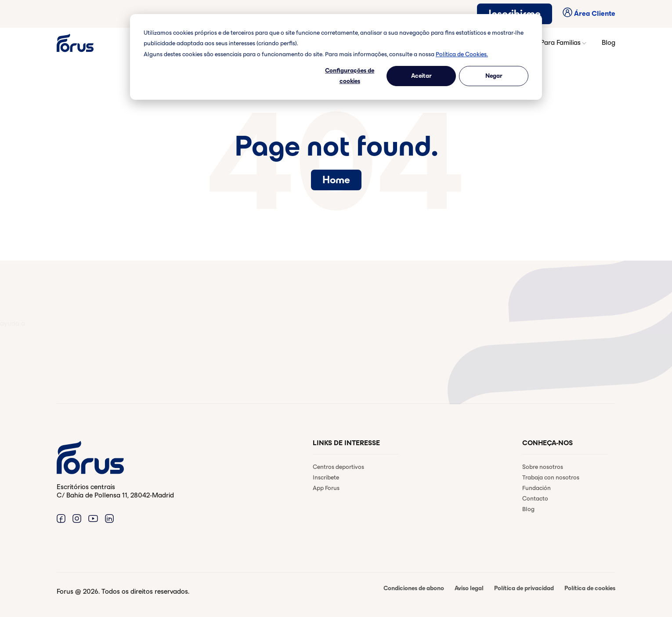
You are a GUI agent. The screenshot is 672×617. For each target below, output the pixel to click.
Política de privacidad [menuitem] (524, 588)
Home (336, 180)
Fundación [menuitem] (537, 488)
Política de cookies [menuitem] (590, 588)
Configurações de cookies (350, 76)
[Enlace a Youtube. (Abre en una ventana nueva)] (93, 518)
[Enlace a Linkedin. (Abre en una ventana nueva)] (109, 518)
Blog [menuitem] (528, 509)
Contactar (92, 367)
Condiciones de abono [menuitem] (414, 588)
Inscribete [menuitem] (326, 477)
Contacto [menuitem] (535, 499)
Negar (494, 76)
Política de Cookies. (462, 54)
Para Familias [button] (564, 43)
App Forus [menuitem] (326, 488)
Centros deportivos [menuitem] (338, 467)
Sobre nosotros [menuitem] (543, 467)
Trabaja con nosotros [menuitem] (551, 477)
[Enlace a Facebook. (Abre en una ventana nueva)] (61, 518)
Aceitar (421, 76)
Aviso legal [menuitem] (469, 588)
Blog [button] (609, 42)
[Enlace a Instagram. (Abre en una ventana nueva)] (77, 518)
